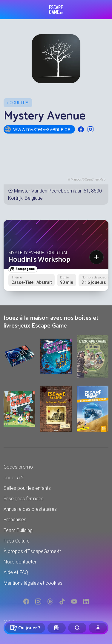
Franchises (15, 520)
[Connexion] (98, 628)
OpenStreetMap (95, 179)
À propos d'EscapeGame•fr (32, 551)
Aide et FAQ (16, 572)
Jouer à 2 (14, 478)
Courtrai (19, 103)
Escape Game (56, 10)
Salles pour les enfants (27, 488)
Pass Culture (17, 541)
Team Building (18, 530)
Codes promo (18, 467)
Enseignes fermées (24, 499)
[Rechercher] (77, 628)
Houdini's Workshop (39, 260)
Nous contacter (20, 562)
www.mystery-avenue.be (37, 129)
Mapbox (76, 179)
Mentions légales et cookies (33, 583)
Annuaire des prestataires (30, 509)
